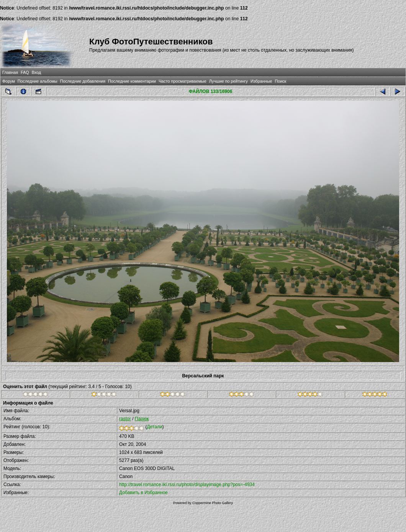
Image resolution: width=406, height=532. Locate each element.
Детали (154, 427)
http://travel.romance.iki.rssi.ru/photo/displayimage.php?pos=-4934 (187, 485)
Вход (36, 72)
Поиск (280, 81)
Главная (10, 72)
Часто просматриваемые (183, 81)
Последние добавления (83, 81)
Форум (9, 81)
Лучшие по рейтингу (228, 81)
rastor (125, 419)
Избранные (261, 81)
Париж (142, 419)
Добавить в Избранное (143, 493)
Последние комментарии (132, 81)
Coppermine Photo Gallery (213, 503)
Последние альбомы (38, 81)
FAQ (25, 72)
